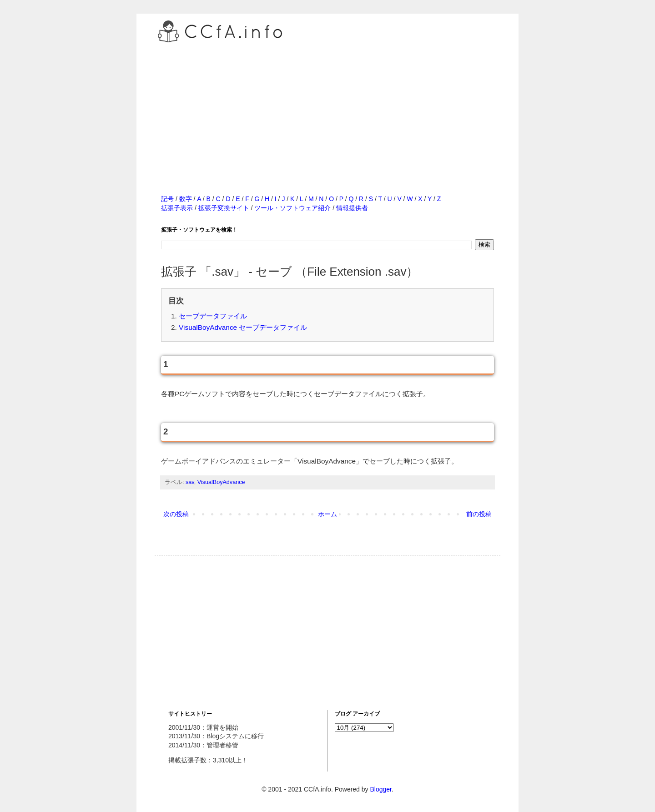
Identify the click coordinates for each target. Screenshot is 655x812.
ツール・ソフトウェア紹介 (292, 208)
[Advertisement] (327, 109)
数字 (186, 199)
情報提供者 (352, 208)
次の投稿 (176, 514)
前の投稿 (479, 514)
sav (190, 482)
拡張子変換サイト (224, 208)
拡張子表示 (177, 208)
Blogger (380, 789)
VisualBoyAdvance (221, 482)
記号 (167, 199)
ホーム (327, 514)
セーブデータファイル (213, 316)
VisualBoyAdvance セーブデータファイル (243, 327)
